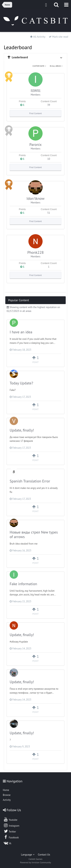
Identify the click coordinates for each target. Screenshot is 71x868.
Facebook (11, 837)
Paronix (35, 145)
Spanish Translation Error (30, 481)
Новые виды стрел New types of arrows (34, 534)
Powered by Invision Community (36, 862)
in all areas (56, 66)
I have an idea (21, 332)
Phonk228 (35, 252)
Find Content (36, 113)
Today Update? (21, 383)
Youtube (10, 819)
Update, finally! (22, 430)
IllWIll (36, 91)
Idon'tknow (35, 198)
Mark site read (59, 37)
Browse (7, 795)
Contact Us (44, 855)
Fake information (23, 584)
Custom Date (39, 66)
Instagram (11, 825)
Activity (7, 800)
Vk (7, 843)
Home (6, 790)
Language (28, 855)
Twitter (10, 831)
